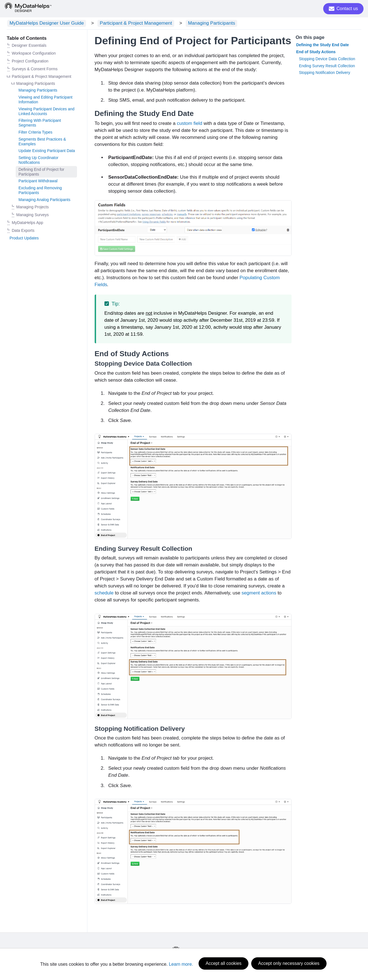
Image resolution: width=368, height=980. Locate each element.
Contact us (343, 9)
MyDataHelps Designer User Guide (44, 24)
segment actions (259, 594)
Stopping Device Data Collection (327, 60)
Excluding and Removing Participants (40, 191)
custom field (189, 124)
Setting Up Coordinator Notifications (38, 161)
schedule (104, 594)
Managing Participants (198, 24)
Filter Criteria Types (35, 133)
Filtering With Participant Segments (40, 124)
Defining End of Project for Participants (41, 173)
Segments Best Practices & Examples (42, 142)
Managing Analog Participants (44, 200)
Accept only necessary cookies (289, 965)
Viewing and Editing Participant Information (46, 101)
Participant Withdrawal (38, 182)
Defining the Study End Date (322, 46)
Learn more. (181, 965)
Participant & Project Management (128, 24)
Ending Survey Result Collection (327, 67)
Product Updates (24, 239)
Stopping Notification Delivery (324, 74)
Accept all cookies (223, 965)
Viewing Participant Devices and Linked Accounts (46, 112)
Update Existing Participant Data (47, 152)
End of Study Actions (316, 53)
